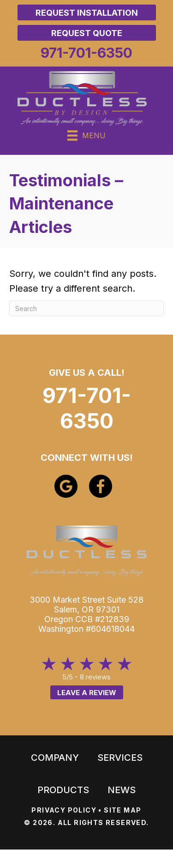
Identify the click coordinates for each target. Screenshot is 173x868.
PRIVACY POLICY (64, 810)
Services (120, 758)
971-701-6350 (87, 408)
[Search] (86, 308)
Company (55, 758)
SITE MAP (122, 810)
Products (63, 790)
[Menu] (86, 135)
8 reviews (95, 677)
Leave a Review (87, 693)
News (122, 790)
